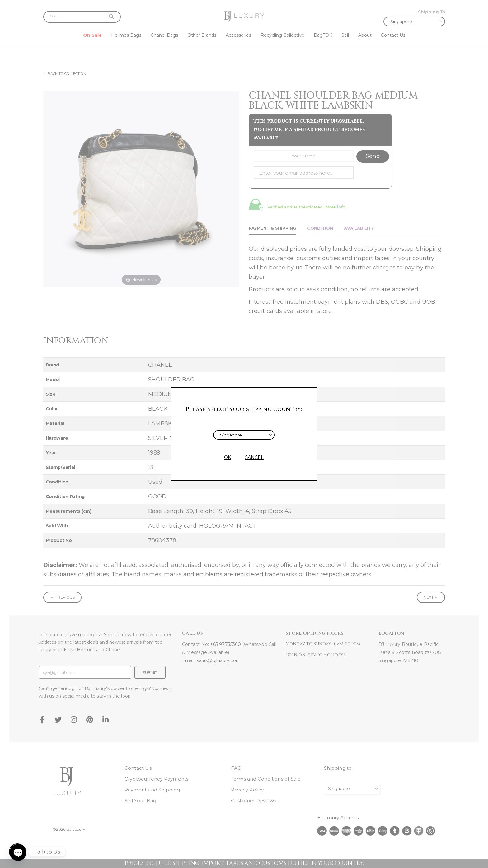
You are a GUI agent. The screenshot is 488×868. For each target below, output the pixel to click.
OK (228, 457)
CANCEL (254, 457)
